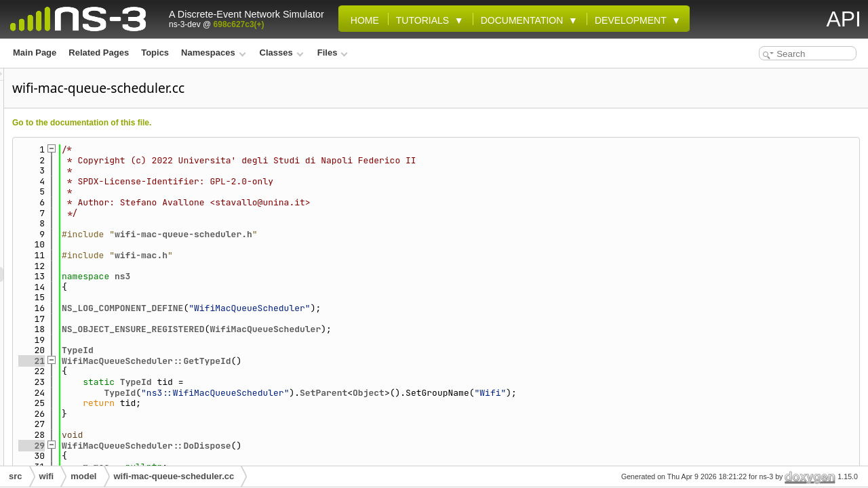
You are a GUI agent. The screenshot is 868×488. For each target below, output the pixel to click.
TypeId (247, 350)
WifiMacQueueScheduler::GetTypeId (316, 361)
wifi (47, 476)
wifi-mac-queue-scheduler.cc (174, 476)
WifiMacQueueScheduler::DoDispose (316, 446)
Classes (282, 53)
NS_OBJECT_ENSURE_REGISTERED (303, 329)
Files (333, 53)
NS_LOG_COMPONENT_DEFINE (292, 308)
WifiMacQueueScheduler (435, 329)
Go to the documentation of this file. (251, 123)
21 (201, 361)
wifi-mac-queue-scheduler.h (353, 234)
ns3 (292, 276)
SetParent (493, 393)
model (83, 476)
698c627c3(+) (239, 24)
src (16, 476)
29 (201, 446)
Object (538, 393)
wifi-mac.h (311, 255)
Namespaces (213, 53)
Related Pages (99, 53)
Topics (155, 53)
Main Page (35, 53)
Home (362, 20)
